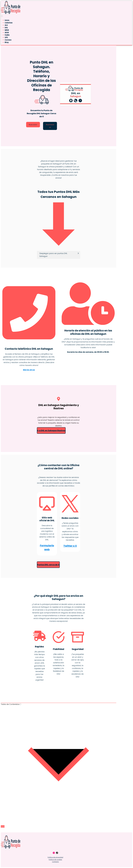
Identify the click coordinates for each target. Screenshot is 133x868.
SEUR (7, 32)
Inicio (7, 20)
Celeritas (9, 23)
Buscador (33, 125)
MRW (7, 30)
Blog (7, 42)
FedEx (7, 35)
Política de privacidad (55, 857)
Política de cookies (55, 860)
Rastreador (50, 126)
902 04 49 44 (29, 370)
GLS (6, 25)
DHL (6, 28)
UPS (6, 37)
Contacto (55, 862)
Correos (8, 40)
